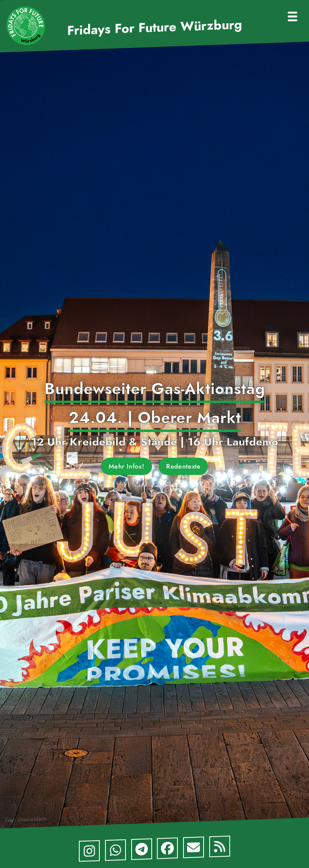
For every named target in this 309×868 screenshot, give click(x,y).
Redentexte (183, 466)
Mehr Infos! (127, 466)
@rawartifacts (32, 819)
